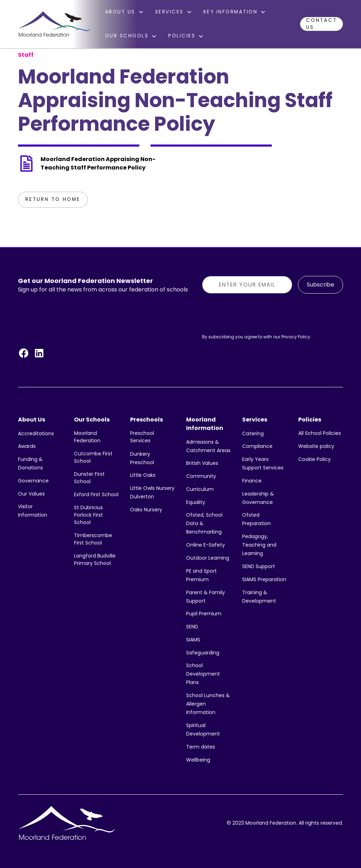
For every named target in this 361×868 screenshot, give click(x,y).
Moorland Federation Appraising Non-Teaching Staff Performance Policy (98, 163)
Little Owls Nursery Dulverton (152, 492)
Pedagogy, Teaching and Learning (259, 545)
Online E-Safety (206, 545)
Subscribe (320, 285)
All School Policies (320, 433)
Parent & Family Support (206, 597)
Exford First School (96, 494)
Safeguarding (203, 653)
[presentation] (256, 313)
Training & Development (259, 597)
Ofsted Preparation (256, 519)
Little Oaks (143, 475)
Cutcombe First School (93, 457)
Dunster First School (89, 478)
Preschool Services (142, 437)
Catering (253, 433)
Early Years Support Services (263, 463)
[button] (124, 12)
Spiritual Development (203, 730)
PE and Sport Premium (201, 575)
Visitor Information (33, 511)
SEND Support (259, 566)
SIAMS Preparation (264, 579)
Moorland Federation (87, 437)
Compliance (257, 446)
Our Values (31, 494)
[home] (54, 24)
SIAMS (193, 640)
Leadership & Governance (258, 498)
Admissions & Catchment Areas (208, 446)
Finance (252, 481)
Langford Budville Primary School (95, 559)
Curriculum (200, 489)
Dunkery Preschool (142, 458)
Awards (27, 446)
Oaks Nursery (146, 510)
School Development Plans (203, 674)
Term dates (201, 747)
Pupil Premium (204, 614)
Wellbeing (198, 760)
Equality (196, 502)
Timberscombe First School (93, 539)
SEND (192, 627)
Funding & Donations (30, 463)
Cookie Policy (314, 459)
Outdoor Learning (208, 558)
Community (201, 476)
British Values (202, 463)
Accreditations (36, 433)
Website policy (316, 446)
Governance (33, 481)
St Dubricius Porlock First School (88, 515)
